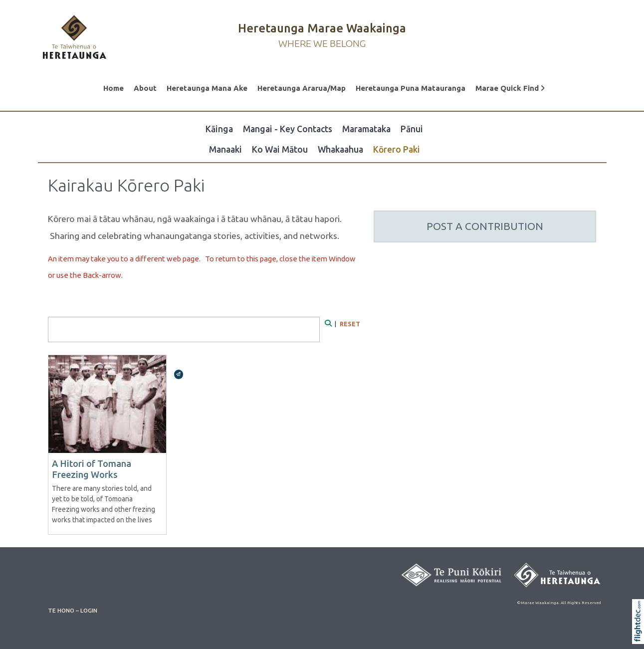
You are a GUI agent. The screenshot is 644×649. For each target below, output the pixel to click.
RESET (350, 324)
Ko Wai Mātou (280, 149)
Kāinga (219, 129)
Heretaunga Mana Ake (207, 88)
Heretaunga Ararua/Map (302, 88)
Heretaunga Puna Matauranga (411, 88)
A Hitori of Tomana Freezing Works (92, 469)
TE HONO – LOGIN (73, 610)
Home (113, 88)
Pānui (412, 129)
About (145, 88)
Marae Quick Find (510, 88)
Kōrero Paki (397, 149)
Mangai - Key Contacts (288, 129)
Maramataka (366, 129)
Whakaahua (340, 149)
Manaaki (225, 149)
